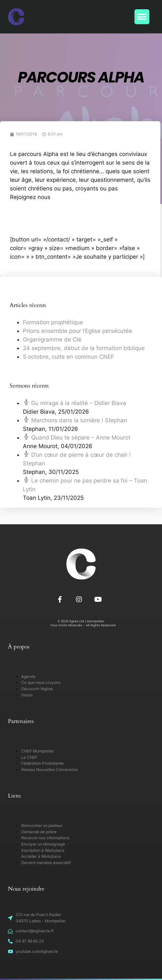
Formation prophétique (53, 322)
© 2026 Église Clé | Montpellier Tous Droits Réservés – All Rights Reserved (81, 623)
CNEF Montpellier (38, 751)
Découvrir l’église (37, 689)
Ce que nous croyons (41, 682)
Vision (27, 695)
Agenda (28, 676)
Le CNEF (29, 757)
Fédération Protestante (42, 763)
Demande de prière (39, 832)
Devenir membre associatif (46, 863)
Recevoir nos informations (45, 838)
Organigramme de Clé (52, 339)
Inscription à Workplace (43, 850)
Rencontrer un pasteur (42, 825)
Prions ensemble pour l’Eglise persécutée (78, 331)
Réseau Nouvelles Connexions (49, 770)
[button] (142, 17)
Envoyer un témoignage (43, 844)
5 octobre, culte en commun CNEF (69, 357)
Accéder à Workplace (41, 856)
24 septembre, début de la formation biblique (84, 348)
